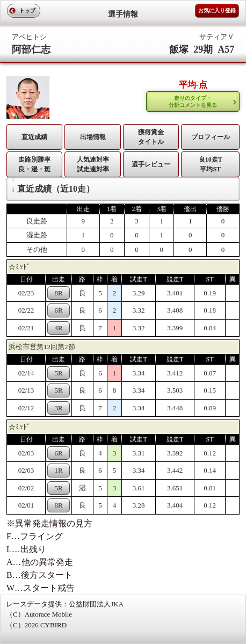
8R (59, 293)
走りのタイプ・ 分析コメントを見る (193, 102)
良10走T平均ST (211, 164)
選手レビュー (151, 164)
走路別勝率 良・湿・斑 (34, 164)
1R (59, 470)
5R (59, 373)
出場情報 (93, 137)
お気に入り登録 (217, 10)
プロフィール (211, 137)
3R (59, 408)
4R (59, 328)
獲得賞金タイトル (151, 137)
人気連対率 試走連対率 (93, 164)
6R (59, 310)
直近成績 (34, 137)
